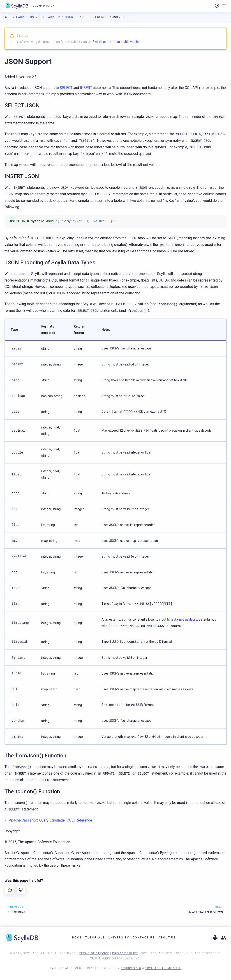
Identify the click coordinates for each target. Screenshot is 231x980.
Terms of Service (94, 953)
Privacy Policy (125, 953)
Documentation (44, 6)
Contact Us (144, 938)
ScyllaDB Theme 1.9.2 (163, 968)
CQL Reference (95, 17)
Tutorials (95, 938)
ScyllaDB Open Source (59, 17)
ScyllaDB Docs (20, 17)
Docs (77, 938)
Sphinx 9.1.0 (131, 968)
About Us (167, 938)
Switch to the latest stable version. (117, 42)
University (119, 938)
